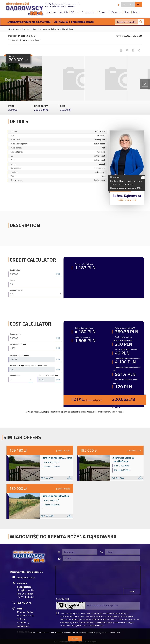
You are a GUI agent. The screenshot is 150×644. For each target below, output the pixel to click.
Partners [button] (116, 12)
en (138, 4)
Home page (51, 12)
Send (132, 591)
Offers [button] (74, 12)
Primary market (89, 12)
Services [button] (103, 12)
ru (131, 4)
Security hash (63, 599)
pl (125, 4)
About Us (64, 12)
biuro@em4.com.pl (82, 22)
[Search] (130, 22)
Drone (127, 12)
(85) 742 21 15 (61, 22)
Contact (137, 12)
